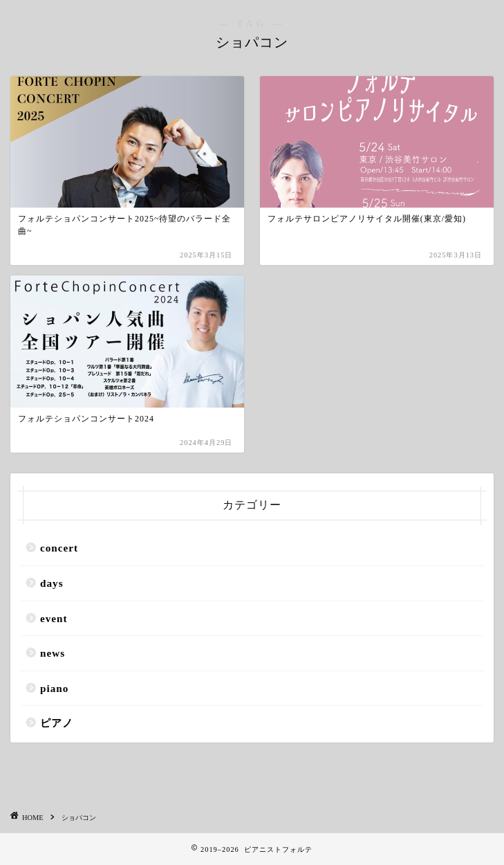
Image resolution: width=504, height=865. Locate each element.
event (54, 618)
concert (59, 548)
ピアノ (57, 723)
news (53, 653)
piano (54, 688)
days (52, 583)
